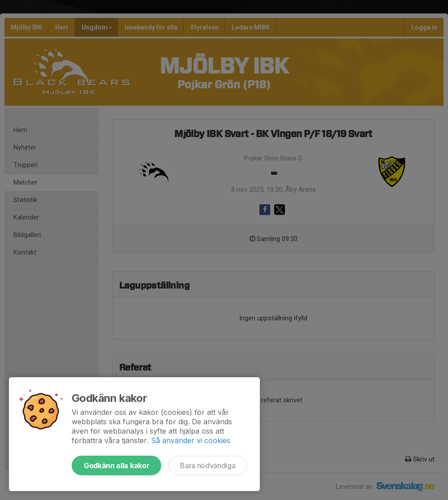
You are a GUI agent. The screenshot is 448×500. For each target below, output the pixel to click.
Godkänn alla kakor (116, 466)
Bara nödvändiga (208, 466)
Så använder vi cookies (191, 440)
